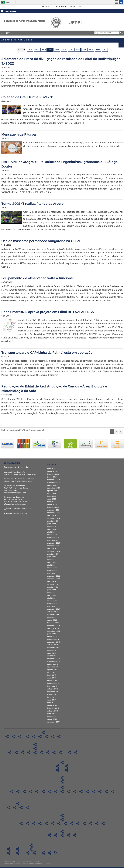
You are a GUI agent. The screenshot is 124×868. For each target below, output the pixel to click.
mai (57, 50)
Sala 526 (49, 792)
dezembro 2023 (54, 543)
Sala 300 (24, 792)
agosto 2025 (52, 491)
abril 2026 (51, 469)
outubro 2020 (53, 628)
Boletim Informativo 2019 (15, 808)
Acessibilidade (46, 7)
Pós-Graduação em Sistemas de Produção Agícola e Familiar (48, 752)
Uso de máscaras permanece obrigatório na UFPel (41, 241)
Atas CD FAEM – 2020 (53, 823)
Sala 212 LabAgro (87, 792)
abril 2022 (51, 598)
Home (7, 737)
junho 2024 (52, 526)
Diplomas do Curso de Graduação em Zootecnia (67, 770)
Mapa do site (77, 7)
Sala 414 (37, 792)
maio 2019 (51, 653)
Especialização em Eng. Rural (60, 752)
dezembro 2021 (54, 609)
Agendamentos (62, 788)
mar (44, 50)
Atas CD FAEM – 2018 (65, 823)
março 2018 (52, 681)
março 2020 (52, 637)
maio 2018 (51, 678)
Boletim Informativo (18, 804)
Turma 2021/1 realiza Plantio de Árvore (32, 203)
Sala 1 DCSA (75, 792)
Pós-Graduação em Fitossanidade (35, 752)
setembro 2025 (53, 488)
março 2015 (52, 719)
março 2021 (52, 620)
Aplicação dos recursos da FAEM (62, 831)
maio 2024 (52, 529)
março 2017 (52, 705)
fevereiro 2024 (53, 537)
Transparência (62, 816)
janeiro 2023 (52, 573)
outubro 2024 (53, 515)
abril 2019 (51, 656)
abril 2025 (51, 502)
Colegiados (62, 762)
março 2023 (52, 568)
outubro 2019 (53, 645)
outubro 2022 (53, 581)
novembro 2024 (54, 513)
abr (50, 50)
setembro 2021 (53, 615)
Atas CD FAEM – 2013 (97, 823)
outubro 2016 (53, 711)
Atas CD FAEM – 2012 (103, 823)
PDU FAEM (50, 853)
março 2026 (52, 471)
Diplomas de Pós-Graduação (35, 748)
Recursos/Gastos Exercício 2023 (68, 835)
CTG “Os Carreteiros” (31, 845)
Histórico (13, 737)
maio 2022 (52, 595)
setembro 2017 (53, 692)
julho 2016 (51, 714)
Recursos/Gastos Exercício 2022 (62, 835)
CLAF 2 (100, 792)
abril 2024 (51, 532)
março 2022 (52, 601)
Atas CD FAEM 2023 (34, 823)
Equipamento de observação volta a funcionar (38, 278)
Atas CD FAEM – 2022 (40, 823)
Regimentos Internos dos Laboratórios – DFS (40, 737)
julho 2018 (51, 672)
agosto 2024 (52, 521)
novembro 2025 (54, 482)
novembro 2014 (54, 722)
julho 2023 (51, 557)
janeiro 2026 (52, 477)
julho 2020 (52, 634)
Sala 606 (62, 792)
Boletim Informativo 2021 (27, 808)
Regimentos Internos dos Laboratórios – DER (53, 737)
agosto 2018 (52, 670)
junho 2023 (52, 559)
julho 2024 (52, 524)
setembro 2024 (53, 518)
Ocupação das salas (62, 782)
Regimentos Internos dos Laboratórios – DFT (34, 737)
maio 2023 (52, 562)
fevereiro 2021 (53, 623)
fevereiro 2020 (53, 639)
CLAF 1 (94, 792)
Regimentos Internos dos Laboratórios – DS (46, 737)
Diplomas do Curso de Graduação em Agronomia (58, 770)
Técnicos (76, 752)
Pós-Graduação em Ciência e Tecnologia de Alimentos (16, 752)
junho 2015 (52, 716)
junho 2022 (52, 593)
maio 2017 (51, 700)
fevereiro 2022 (53, 604)
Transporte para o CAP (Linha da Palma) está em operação (47, 352)
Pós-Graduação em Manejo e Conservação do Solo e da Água (41, 752)
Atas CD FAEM (62, 819)
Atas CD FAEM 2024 (27, 823)
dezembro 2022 (54, 576)
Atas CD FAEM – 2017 (72, 823)
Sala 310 (31, 792)
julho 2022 (51, 590)
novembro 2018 (54, 661)
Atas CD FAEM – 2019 (59, 823)
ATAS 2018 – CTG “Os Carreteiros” (28, 853)
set (84, 50)
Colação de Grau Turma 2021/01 (28, 97)
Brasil (6, 2)
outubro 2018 (53, 664)
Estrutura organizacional (20, 737)
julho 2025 (51, 493)
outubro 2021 (53, 612)
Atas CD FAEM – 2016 (78, 823)
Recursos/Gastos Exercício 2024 (75, 835)
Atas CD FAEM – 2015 (84, 823)
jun (64, 50)
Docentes (69, 752)
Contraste (62, 7)
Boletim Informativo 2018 (8, 808)
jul (71, 50)
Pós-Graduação (35, 745)
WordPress (17, 864)
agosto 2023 (52, 554)
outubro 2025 (53, 485)
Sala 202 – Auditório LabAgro (81, 792)
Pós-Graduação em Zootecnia (54, 752)
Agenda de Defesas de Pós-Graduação (43, 853)
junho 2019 (52, 650)
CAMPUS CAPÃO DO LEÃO (16, 467)
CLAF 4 (113, 792)
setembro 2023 (53, 551)
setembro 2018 (53, 667)
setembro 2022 (53, 584)
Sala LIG (12, 792)
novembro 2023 (54, 546)
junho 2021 (52, 617)
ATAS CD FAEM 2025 (21, 823)
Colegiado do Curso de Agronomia (58, 766)
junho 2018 (52, 675)
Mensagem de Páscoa (19, 134)
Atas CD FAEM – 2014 (90, 823)
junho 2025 (52, 496)
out (91, 50)
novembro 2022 (54, 579)
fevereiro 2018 (53, 683)
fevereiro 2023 (53, 570)
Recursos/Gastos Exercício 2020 (49, 835)
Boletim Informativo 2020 (21, 808)
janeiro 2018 (52, 686)
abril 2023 (51, 565)
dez (105, 50)
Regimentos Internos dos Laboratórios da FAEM (43, 733)
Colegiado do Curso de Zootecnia (67, 766)
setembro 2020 (54, 631)
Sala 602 (56, 792)
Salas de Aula (62, 778)
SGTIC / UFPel (46, 864)
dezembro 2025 (54, 480)
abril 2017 (51, 703)
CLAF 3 (106, 792)
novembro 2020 (54, 626)
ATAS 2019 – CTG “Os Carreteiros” (34, 853)
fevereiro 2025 (53, 507)
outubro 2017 (53, 689)
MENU (5, 33)
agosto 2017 (52, 694)
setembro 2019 (53, 648)
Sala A (18, 792)
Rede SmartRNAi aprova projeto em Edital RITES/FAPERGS (48, 312)
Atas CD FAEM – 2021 (46, 823)
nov (98, 50)
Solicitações (8, 849)
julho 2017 (51, 697)
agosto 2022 (52, 587)
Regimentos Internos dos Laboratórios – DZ (59, 737)
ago (77, 50)
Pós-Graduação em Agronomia (10, 752)
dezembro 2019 (54, 642)
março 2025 (52, 504)
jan (30, 50)
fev (37, 50)
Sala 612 (68, 792)
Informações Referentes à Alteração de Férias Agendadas (8, 853)
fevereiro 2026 (53, 474)
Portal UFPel (11, 11)
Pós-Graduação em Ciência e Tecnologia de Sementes (29, 752)
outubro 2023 (53, 548)
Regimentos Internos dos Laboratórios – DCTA (27, 737)
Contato (17, 849)
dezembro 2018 (54, 659)
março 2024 (52, 535)
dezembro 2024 (54, 510)
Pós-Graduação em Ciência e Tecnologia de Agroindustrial (22, 752)
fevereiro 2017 (53, 708)
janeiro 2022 (52, 606)
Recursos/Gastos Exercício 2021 (56, 835)
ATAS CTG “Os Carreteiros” (31, 849)
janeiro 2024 (52, 540)
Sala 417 (43, 792)
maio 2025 (52, 499)
